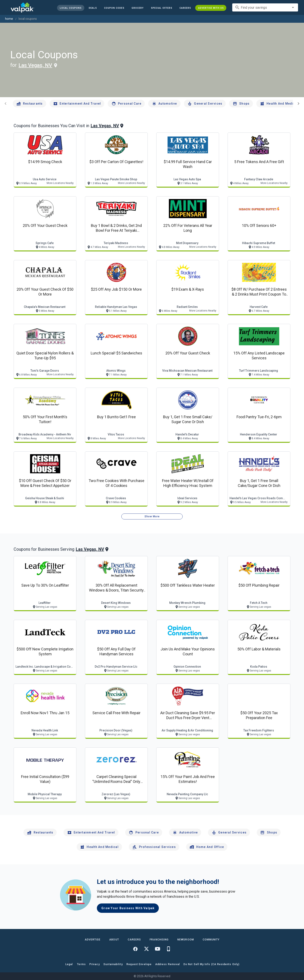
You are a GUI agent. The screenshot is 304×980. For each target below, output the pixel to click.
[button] (161, 8)
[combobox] (265, 7)
